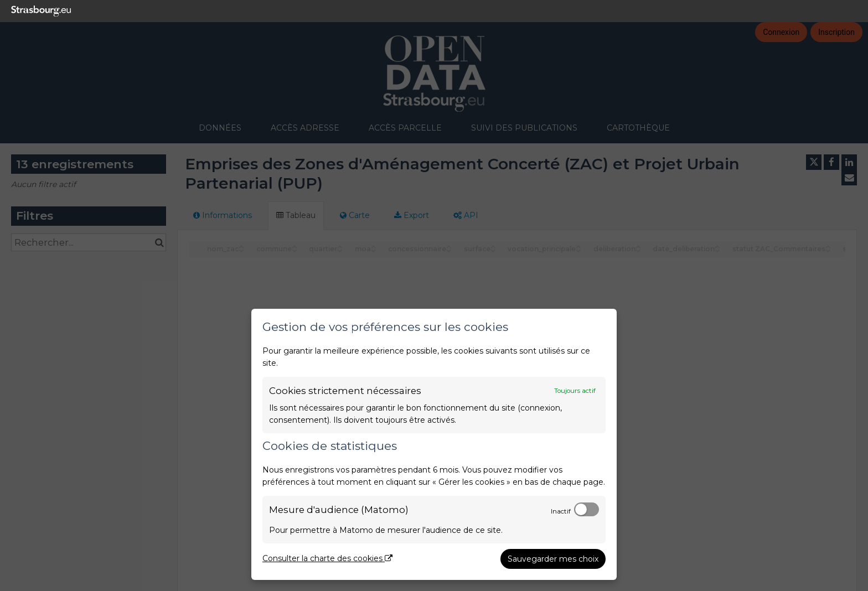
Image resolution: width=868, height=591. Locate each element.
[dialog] (434, 444)
